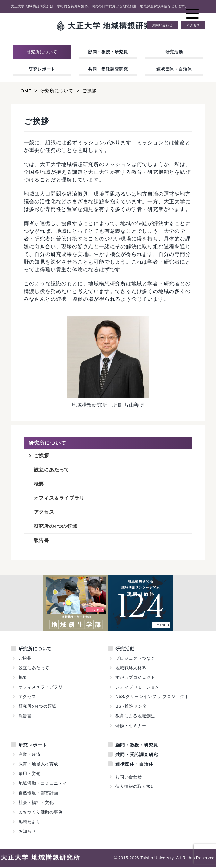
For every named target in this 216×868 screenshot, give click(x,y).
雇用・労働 (30, 775)
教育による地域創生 (135, 717)
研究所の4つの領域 (56, 527)
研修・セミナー (131, 726)
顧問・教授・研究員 (108, 52)
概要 (39, 484)
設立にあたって (52, 470)
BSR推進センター (133, 707)
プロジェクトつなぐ (135, 659)
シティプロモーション (137, 688)
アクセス (193, 25)
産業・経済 (30, 755)
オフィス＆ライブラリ (59, 499)
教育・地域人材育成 (38, 765)
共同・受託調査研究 (108, 69)
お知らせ (27, 832)
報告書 (42, 541)
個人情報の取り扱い (135, 787)
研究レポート (42, 69)
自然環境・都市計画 (38, 794)
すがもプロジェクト (135, 678)
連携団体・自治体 (174, 69)
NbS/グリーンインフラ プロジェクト (152, 698)
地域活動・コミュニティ (43, 784)
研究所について (42, 52)
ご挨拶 (42, 456)
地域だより (30, 823)
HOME (25, 91)
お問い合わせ (162, 25)
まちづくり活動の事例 (41, 813)
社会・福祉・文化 (36, 803)
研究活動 (174, 52)
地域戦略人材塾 (131, 669)
